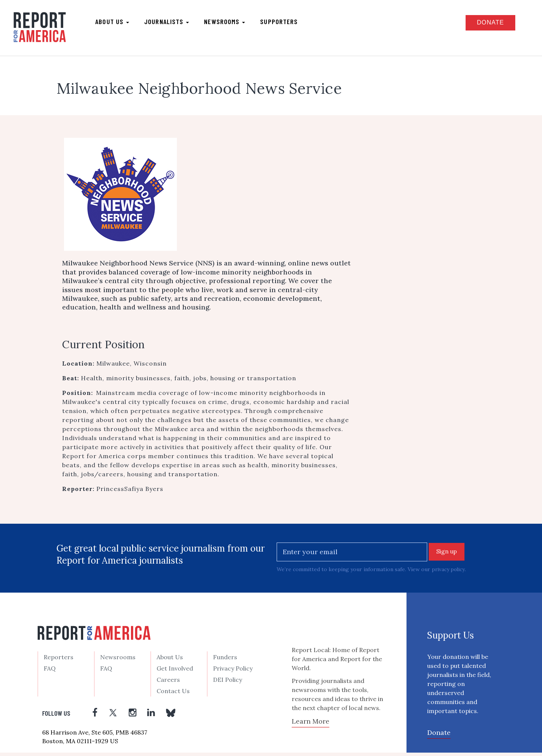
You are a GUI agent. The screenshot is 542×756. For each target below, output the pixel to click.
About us (117, 23)
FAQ (50, 672)
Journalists (171, 23)
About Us (170, 660)
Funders (225, 660)
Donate (484, 24)
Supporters (283, 23)
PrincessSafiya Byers (130, 491)
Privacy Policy (233, 672)
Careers (168, 683)
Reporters (59, 660)
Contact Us (173, 694)
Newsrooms (229, 23)
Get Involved (175, 672)
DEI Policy (228, 683)
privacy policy (449, 573)
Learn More (311, 724)
